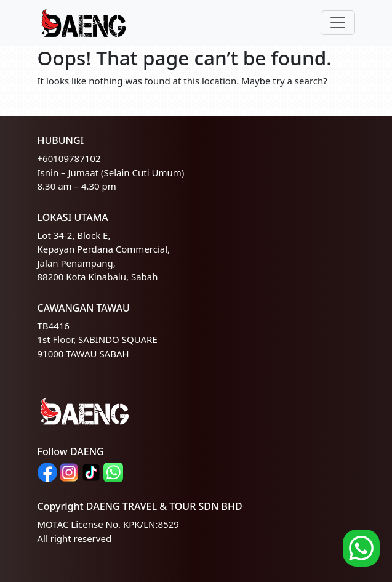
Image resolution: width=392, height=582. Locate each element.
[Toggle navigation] (338, 23)
